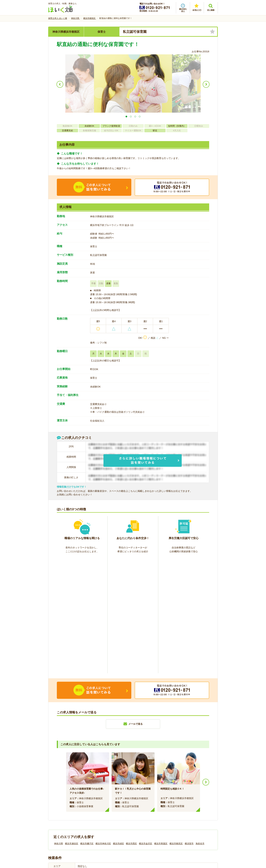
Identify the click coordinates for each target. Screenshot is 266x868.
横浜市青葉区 (161, 727)
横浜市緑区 (118, 727)
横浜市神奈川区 (103, 727)
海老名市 (200, 727)
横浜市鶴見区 (176, 727)
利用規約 (99, 811)
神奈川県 (59, 727)
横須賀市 (189, 727)
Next (206, 666)
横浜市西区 (131, 727)
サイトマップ (186, 811)
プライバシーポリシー (148, 811)
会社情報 (56, 811)
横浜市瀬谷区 (72, 727)
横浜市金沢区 (146, 727)
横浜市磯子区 (87, 727)
